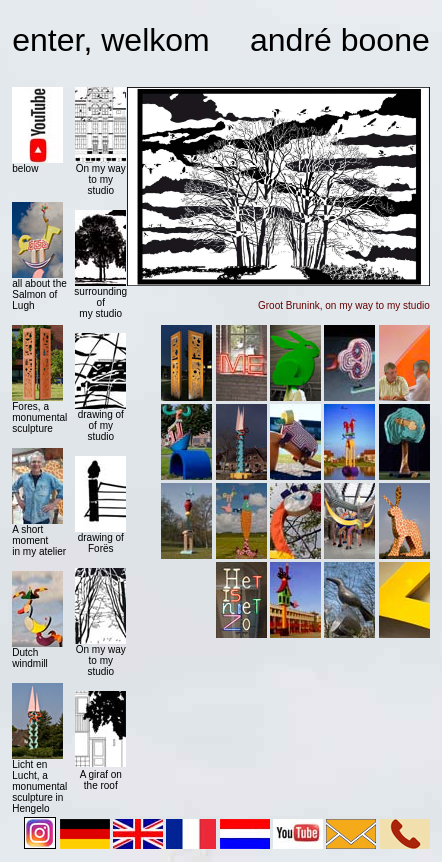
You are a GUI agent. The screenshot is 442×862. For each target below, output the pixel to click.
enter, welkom (110, 40)
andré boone (340, 40)
